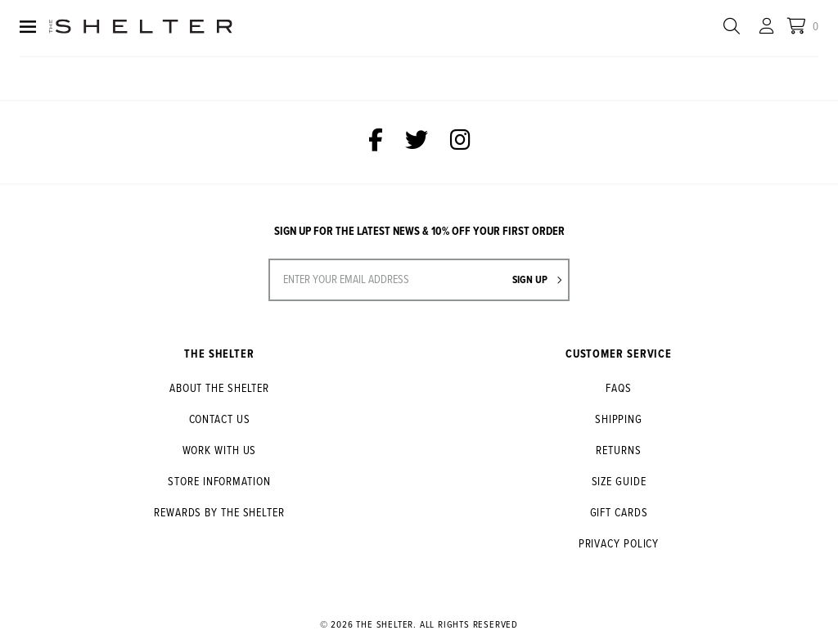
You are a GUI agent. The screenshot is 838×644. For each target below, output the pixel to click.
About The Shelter (219, 389)
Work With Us (220, 451)
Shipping (619, 420)
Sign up (537, 280)
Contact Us (220, 420)
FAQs (619, 389)
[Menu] (28, 28)
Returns (618, 451)
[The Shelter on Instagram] (460, 142)
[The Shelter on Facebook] (376, 142)
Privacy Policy (619, 544)
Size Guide (619, 482)
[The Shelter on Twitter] (417, 142)
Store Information (219, 482)
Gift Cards (619, 513)
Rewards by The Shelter (219, 513)
